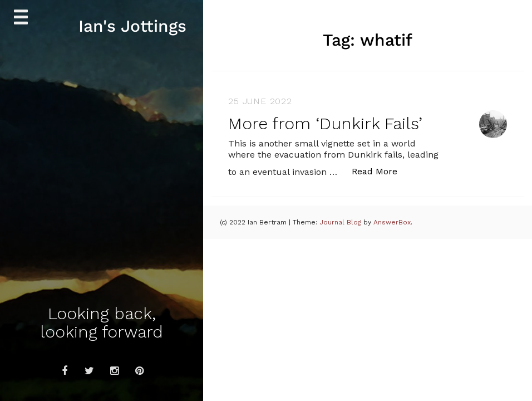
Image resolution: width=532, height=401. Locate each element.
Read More (380, 171)
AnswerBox (392, 222)
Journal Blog (341, 222)
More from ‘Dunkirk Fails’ (325, 123)
